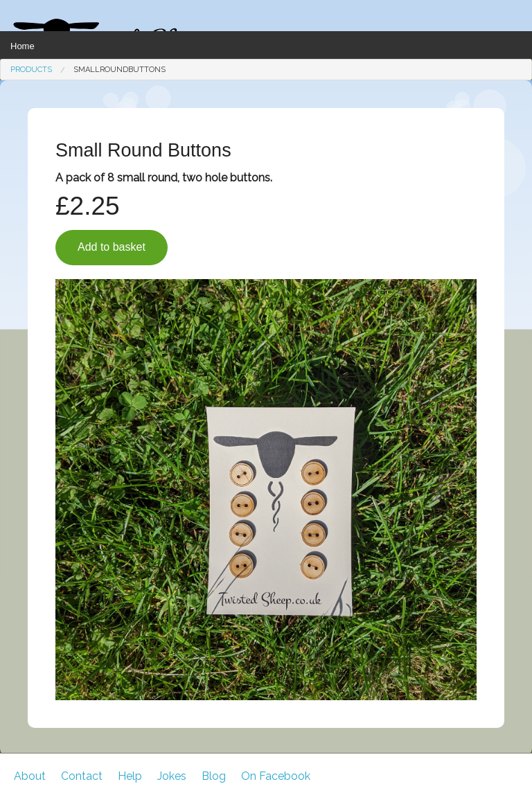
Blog (214, 776)
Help (130, 776)
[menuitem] (31, 70)
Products (31, 70)
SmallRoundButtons (119, 70)
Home (23, 46)
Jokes (172, 776)
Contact (82, 776)
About (30, 776)
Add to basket (112, 247)
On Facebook (276, 776)
